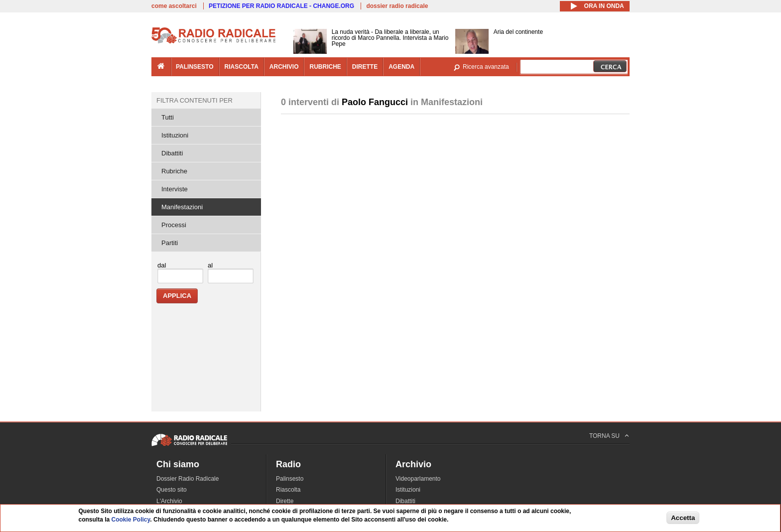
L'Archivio (169, 501)
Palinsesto (290, 479)
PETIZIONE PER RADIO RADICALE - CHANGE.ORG (281, 6)
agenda (401, 67)
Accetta (683, 518)
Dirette (285, 501)
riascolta (242, 67)
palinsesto (195, 67)
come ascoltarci (174, 6)
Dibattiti (172, 153)
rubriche (325, 67)
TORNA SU (604, 436)
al (210, 265)
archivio (284, 67)
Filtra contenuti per (195, 100)
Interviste (175, 189)
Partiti (170, 243)
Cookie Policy (131, 520)
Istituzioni (175, 135)
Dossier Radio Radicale (188, 479)
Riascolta (288, 490)
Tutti (168, 117)
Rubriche (174, 171)
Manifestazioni (182, 207)
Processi (174, 225)
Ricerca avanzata (486, 67)
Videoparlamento (418, 479)
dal (162, 265)
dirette (365, 67)
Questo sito (172, 490)
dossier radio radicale (397, 6)
